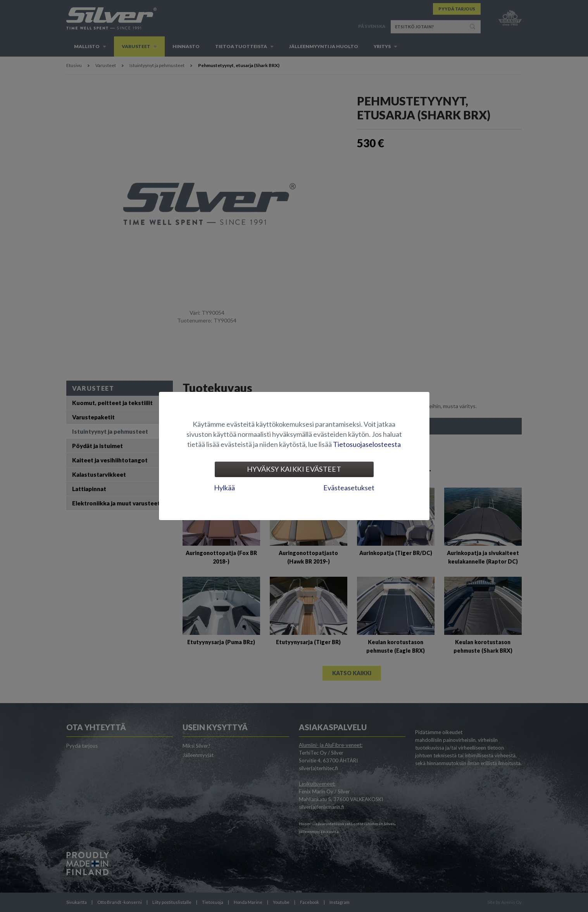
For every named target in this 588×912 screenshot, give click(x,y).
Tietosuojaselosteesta (367, 444)
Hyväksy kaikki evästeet (294, 469)
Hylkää (224, 488)
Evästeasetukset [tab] (349, 488)
